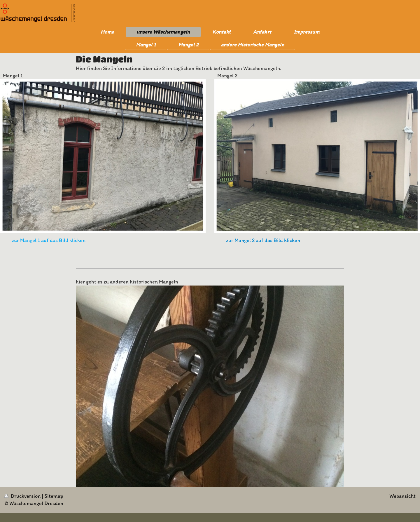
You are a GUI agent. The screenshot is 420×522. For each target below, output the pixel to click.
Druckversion (23, 496)
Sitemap (54, 496)
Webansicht (402, 496)
